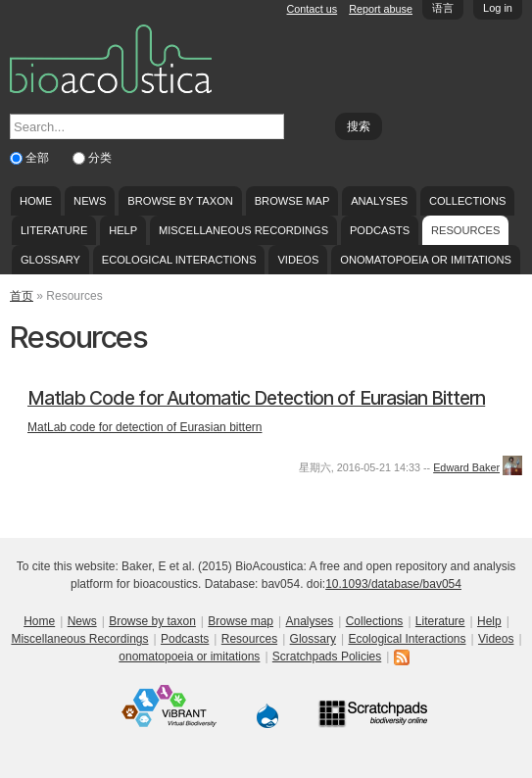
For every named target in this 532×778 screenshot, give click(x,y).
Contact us (313, 9)
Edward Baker (466, 467)
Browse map (292, 201)
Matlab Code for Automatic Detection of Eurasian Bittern (256, 398)
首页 (22, 296)
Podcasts (380, 230)
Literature (54, 230)
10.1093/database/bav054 (393, 584)
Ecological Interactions (179, 260)
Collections (468, 201)
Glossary (50, 260)
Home (36, 201)
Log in (498, 8)
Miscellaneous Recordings (243, 230)
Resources (465, 230)
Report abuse (381, 9)
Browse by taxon (180, 201)
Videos (298, 260)
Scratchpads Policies (327, 656)
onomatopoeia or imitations (426, 260)
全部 (39, 158)
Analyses (379, 201)
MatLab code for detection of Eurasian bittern (145, 427)
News (90, 201)
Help (123, 230)
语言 (443, 8)
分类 (100, 158)
